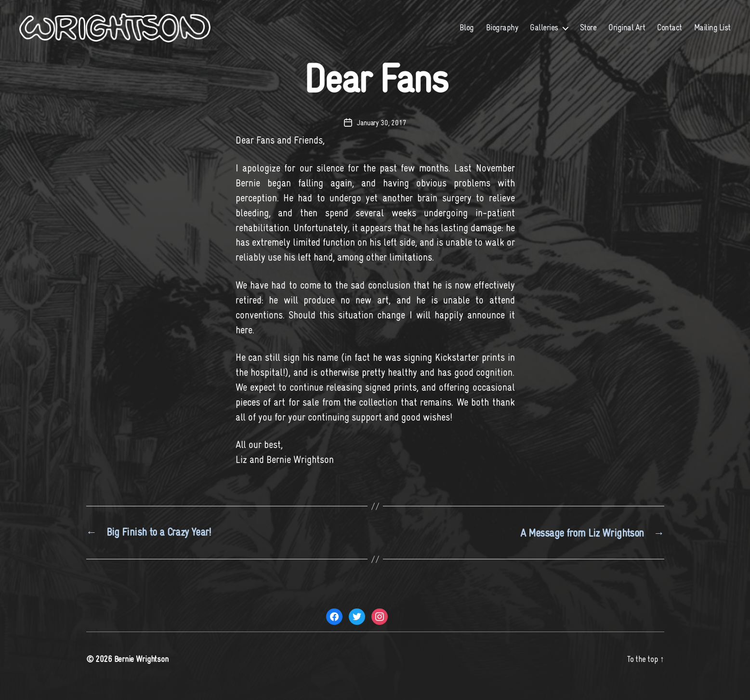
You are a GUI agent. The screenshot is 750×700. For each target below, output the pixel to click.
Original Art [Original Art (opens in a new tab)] (627, 35)
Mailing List (712, 35)
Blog (467, 35)
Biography (502, 35)
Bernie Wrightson (143, 673)
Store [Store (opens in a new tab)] (588, 35)
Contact (670, 35)
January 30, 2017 (382, 137)
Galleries (544, 35)
